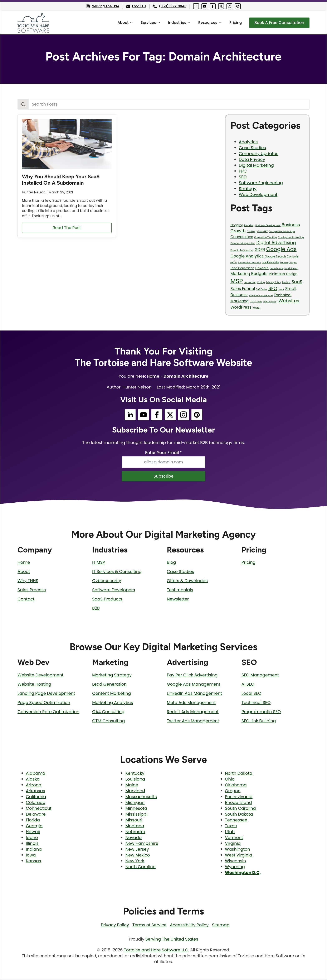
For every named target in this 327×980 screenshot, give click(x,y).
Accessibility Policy (189, 925)
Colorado (36, 803)
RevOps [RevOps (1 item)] (286, 282)
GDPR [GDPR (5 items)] (260, 250)
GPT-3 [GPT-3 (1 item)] (234, 263)
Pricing (233, 23)
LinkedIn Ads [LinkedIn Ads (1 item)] (277, 268)
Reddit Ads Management (193, 712)
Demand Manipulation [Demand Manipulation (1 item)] (243, 243)
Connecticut (39, 809)
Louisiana (135, 779)
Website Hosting (34, 685)
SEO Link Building (259, 721)
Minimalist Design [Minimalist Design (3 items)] (283, 274)
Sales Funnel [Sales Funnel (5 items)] (243, 289)
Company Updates (258, 154)
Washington (238, 850)
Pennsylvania (239, 797)
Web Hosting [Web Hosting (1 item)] (270, 302)
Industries (175, 23)
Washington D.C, (243, 873)
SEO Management (260, 675)
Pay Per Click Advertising (192, 675)
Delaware (36, 815)
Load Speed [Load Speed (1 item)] (291, 268)
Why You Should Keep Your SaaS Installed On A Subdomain (61, 180)
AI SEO (248, 685)
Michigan (135, 803)
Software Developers (114, 590)
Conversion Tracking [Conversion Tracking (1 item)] (266, 237)
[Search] (23, 104)
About (121, 23)
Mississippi (136, 815)
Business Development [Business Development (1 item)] (268, 225)
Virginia (233, 844)
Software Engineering (261, 183)
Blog (171, 563)
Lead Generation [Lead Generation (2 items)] (242, 268)
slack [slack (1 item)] (281, 289)
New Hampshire (142, 844)
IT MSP (99, 563)
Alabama (36, 774)
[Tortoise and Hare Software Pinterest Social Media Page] (238, 6)
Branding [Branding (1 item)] (249, 225)
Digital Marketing (256, 165)
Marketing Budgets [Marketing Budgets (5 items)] (249, 274)
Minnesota (136, 809)
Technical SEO (256, 703)
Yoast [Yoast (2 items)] (256, 308)
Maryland (135, 791)
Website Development (40, 675)
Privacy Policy (115, 925)
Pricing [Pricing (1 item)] (261, 282)
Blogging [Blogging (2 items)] (237, 225)
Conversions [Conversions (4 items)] (242, 237)
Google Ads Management (194, 685)
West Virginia (239, 855)
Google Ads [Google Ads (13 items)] (281, 249)
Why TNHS (28, 581)
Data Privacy (252, 159)
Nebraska (135, 832)
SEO (243, 177)
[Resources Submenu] (219, 23)
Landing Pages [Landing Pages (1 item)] (288, 263)
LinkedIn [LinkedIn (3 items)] (262, 268)
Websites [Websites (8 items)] (289, 301)
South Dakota (239, 815)
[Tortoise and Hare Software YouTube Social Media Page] (204, 6)
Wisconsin (236, 861)
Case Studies (252, 148)
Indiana (34, 850)
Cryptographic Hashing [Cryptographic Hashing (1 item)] (291, 237)
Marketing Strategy (112, 675)
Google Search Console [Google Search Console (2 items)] (282, 257)
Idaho (32, 838)
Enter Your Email (163, 453)
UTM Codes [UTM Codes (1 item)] (256, 302)
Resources (205, 23)
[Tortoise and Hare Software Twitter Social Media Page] (221, 6)
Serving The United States (172, 940)
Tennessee (236, 820)
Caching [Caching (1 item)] (251, 231)
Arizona (34, 785)
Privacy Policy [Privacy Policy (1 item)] (273, 282)
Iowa (31, 855)
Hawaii (33, 832)
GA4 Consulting (108, 712)
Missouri (134, 820)
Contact (26, 599)
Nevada (133, 838)
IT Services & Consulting (117, 572)
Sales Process (32, 590)
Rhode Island (238, 803)
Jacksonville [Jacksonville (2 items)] (271, 262)
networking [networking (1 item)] (250, 282)
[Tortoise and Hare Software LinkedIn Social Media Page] (196, 6)
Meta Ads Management (191, 703)
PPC (243, 171)
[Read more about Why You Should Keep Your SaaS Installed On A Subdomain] (67, 228)
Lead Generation (109, 685)
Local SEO (251, 694)
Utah (230, 832)
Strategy (248, 189)
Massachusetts (141, 797)
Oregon (233, 791)
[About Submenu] (130, 23)
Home (153, 376)
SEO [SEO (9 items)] (273, 288)
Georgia (34, 826)
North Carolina (140, 867)
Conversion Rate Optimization (48, 712)
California (36, 797)
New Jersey (137, 850)
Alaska (33, 779)
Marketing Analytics (113, 703)
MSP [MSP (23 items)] (237, 281)
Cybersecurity (107, 581)
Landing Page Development (46, 694)
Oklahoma (236, 785)
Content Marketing (112, 694)
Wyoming (235, 867)
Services (146, 23)
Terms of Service (150, 925)
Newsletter (178, 599)
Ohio (230, 779)
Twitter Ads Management (193, 721)
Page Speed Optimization (44, 703)
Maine (132, 785)
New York (135, 861)
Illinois (32, 844)
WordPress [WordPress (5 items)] (241, 307)
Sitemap (221, 925)
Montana (135, 826)
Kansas (33, 861)
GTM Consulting (109, 721)
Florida (33, 820)
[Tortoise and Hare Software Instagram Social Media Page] (229, 6)
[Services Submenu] (157, 23)
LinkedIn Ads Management (194, 694)
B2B (96, 609)
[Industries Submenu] (188, 23)
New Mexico (138, 855)
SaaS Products (107, 599)
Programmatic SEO (261, 712)
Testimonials (180, 590)
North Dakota (239, 774)
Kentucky (135, 774)
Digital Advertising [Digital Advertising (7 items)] (276, 243)
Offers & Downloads (187, 581)
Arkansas (35, 791)
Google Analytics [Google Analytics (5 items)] (247, 256)
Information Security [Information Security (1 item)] (250, 263)
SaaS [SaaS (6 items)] (297, 282)
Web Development (258, 194)
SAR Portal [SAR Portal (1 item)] (262, 289)
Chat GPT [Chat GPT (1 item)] (262, 231)
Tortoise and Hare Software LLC (156, 950)
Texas (231, 826)
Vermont (234, 838)
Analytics (248, 142)
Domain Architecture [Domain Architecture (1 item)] (242, 250)
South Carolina (240, 809)
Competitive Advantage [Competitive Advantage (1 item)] (282, 231)
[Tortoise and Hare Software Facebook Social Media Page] (213, 6)
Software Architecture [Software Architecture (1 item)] (261, 296)
